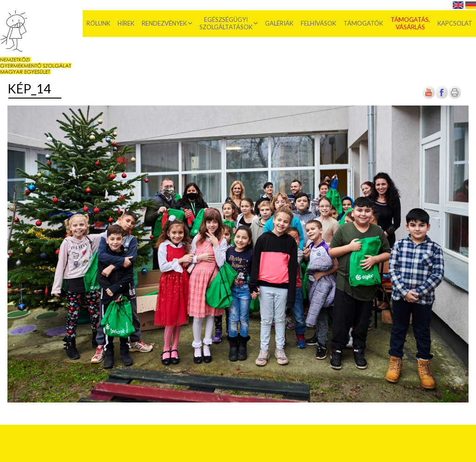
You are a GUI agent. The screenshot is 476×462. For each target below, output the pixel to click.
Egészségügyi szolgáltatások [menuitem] (226, 23)
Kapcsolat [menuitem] (455, 23)
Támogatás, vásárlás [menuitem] (410, 23)
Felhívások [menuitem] (318, 23)
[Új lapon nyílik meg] (442, 97)
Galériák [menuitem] (279, 23)
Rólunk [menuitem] (98, 23)
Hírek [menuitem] (126, 23)
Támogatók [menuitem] (363, 23)
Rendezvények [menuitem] (164, 23)
